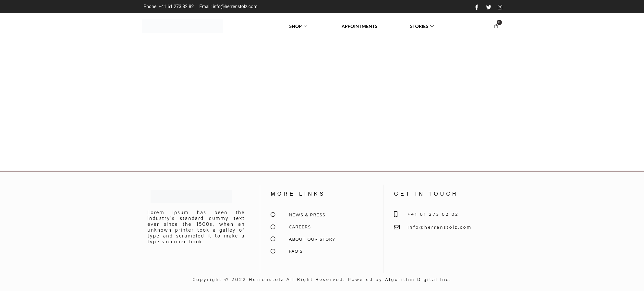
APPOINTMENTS (359, 26)
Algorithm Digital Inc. (418, 279)
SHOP (299, 26)
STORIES (423, 26)
